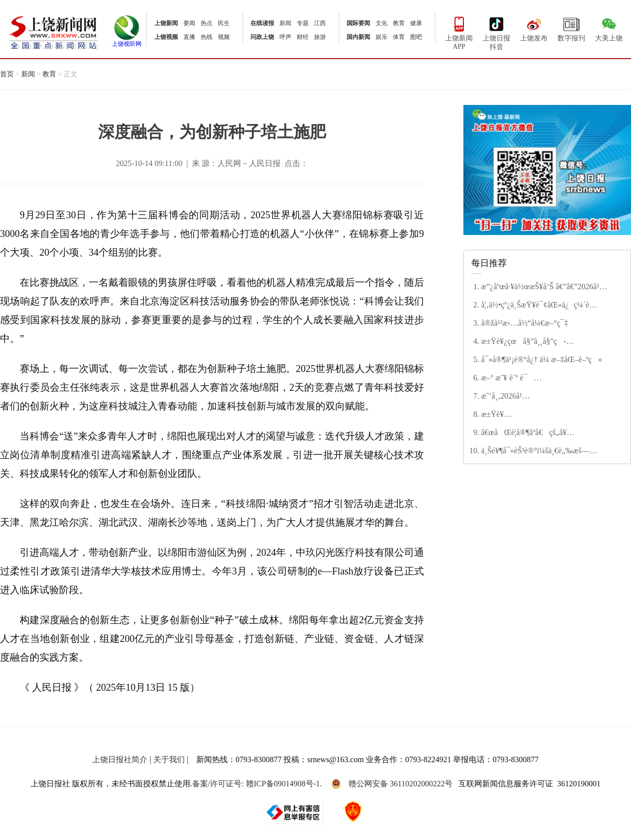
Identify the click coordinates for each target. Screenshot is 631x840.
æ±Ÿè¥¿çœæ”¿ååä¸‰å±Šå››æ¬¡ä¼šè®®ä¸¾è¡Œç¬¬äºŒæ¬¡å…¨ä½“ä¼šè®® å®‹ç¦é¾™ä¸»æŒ (550, 415)
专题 (303, 23)
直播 (189, 37)
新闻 (285, 23)
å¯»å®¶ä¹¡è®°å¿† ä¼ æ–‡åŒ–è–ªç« (542, 359)
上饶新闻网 (53, 32)
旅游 (320, 37)
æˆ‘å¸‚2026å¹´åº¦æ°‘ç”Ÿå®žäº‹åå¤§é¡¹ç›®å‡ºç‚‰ (545, 397)
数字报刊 (571, 28)
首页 (7, 74)
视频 (224, 37)
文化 (382, 23)
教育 (399, 23)
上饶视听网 (127, 41)
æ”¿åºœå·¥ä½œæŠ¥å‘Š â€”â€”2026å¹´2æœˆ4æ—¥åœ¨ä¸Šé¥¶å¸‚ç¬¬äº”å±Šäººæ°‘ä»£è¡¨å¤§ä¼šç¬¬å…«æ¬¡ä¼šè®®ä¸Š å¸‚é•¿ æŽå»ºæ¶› (550, 287)
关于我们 (169, 759)
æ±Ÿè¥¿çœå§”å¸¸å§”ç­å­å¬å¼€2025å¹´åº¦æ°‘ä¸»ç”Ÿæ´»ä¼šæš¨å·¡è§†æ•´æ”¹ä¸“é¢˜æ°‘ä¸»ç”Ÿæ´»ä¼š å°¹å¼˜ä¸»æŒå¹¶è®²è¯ (546, 342)
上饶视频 (166, 37)
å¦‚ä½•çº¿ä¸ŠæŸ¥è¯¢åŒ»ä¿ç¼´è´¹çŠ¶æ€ (535, 305)
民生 (224, 23)
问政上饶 (262, 37)
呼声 (285, 37)
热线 (207, 37)
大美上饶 (609, 28)
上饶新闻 (166, 23)
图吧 (416, 37)
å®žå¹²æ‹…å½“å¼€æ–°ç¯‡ (525, 323)
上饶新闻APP (459, 32)
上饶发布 (534, 28)
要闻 (189, 23)
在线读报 (262, 23)
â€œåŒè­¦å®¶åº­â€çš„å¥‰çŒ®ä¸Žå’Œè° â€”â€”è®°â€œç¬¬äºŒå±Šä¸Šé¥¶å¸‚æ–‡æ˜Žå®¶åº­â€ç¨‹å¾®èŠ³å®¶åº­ (543, 433)
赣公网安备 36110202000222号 (392, 784)
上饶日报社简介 (120, 759)
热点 (207, 23)
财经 (303, 37)
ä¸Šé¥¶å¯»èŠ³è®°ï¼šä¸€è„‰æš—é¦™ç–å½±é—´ (535, 451)
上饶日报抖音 (496, 33)
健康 (416, 23)
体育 (399, 37)
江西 (320, 23)
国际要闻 (358, 23)
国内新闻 (358, 37)
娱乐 (382, 37)
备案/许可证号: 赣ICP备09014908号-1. (257, 784)
